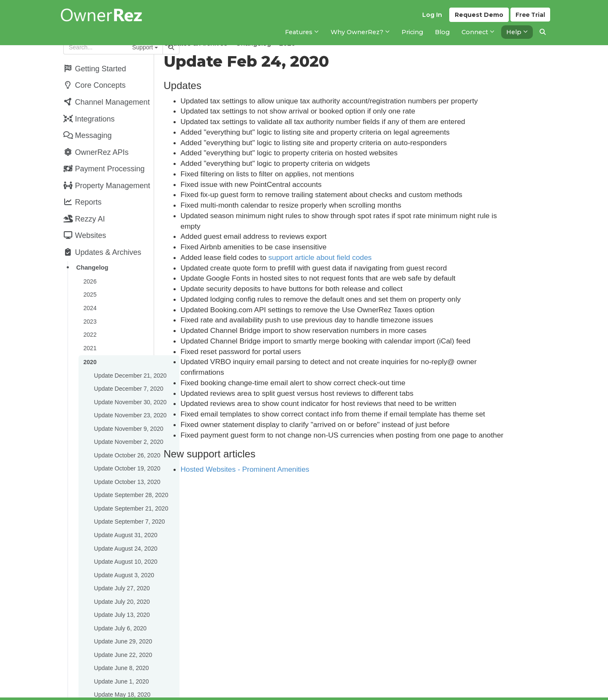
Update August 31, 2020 (125, 512)
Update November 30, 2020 (130, 386)
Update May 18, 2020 (122, 664)
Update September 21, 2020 (130, 487)
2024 (89, 296)
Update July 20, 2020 (121, 576)
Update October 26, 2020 (126, 436)
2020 (89, 348)
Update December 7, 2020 (128, 373)
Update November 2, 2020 (128, 424)
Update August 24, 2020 (125, 525)
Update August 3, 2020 (123, 550)
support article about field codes (355, 257)
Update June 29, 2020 (122, 614)
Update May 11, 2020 (122, 677)
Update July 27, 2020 (121, 563)
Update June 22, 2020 (122, 626)
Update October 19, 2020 (126, 449)
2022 (89, 322)
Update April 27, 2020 (122, 689)
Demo (478, 17)
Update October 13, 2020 (126, 462)
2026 (89, 271)
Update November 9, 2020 (128, 411)
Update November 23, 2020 (130, 398)
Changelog (92, 258)
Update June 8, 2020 (121, 639)
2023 (89, 309)
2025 (89, 284)
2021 (89, 334)
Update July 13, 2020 (121, 588)
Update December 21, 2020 (130, 360)
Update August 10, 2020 (125, 538)
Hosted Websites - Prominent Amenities (280, 469)
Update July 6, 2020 (120, 601)
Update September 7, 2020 (129, 500)
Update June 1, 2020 (121, 651)
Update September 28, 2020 (130, 474)
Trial (530, 17)
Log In (431, 17)
